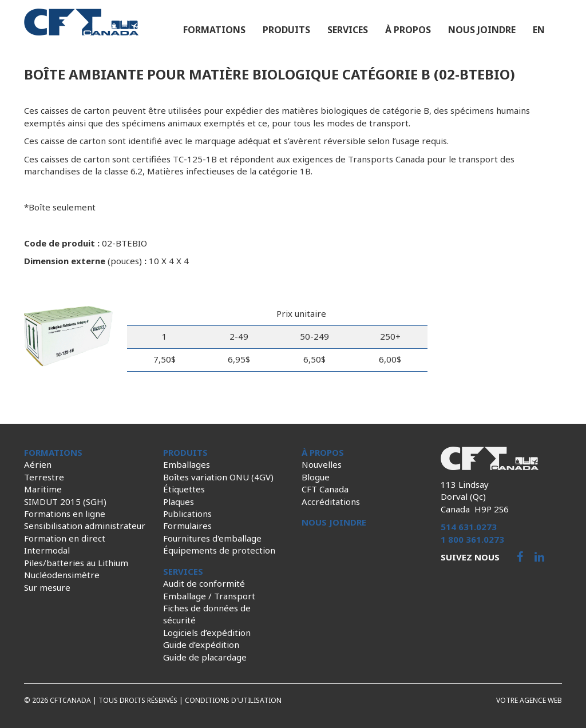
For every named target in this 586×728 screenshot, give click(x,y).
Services (348, 30)
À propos (408, 30)
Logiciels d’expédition (207, 632)
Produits (286, 30)
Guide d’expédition (201, 645)
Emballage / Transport (209, 596)
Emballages (187, 464)
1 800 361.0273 (472, 539)
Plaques (179, 502)
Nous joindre (482, 30)
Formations (214, 30)
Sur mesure (47, 587)
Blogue (316, 477)
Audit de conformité (204, 583)
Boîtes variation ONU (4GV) (218, 477)
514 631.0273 (469, 527)
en (539, 30)
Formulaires (187, 526)
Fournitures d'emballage (212, 538)
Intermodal (47, 550)
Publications (187, 514)
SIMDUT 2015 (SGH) (65, 502)
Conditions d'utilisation (233, 700)
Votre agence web (529, 700)
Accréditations (331, 502)
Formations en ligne (65, 514)
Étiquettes (184, 489)
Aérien (38, 464)
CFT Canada (325, 489)
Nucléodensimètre (62, 575)
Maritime (43, 489)
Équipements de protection (219, 550)
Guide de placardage (205, 657)
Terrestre (44, 477)
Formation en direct (65, 538)
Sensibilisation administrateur (85, 526)
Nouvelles (322, 464)
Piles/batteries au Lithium (76, 563)
